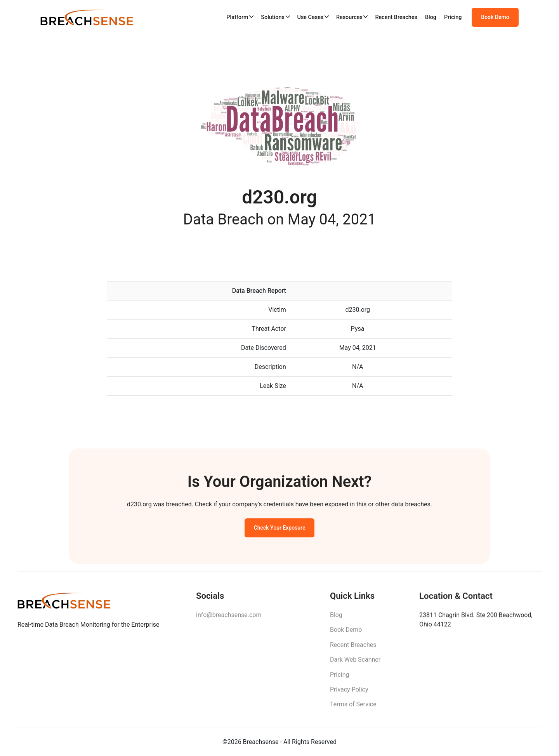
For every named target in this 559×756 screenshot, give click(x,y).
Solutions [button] (273, 17)
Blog (431, 17)
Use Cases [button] (310, 17)
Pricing (453, 17)
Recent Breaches (396, 17)
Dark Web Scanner (355, 664)
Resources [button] (349, 17)
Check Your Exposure (280, 530)
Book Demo (495, 17)
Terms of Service (353, 709)
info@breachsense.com (229, 618)
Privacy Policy (349, 694)
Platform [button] (237, 17)
